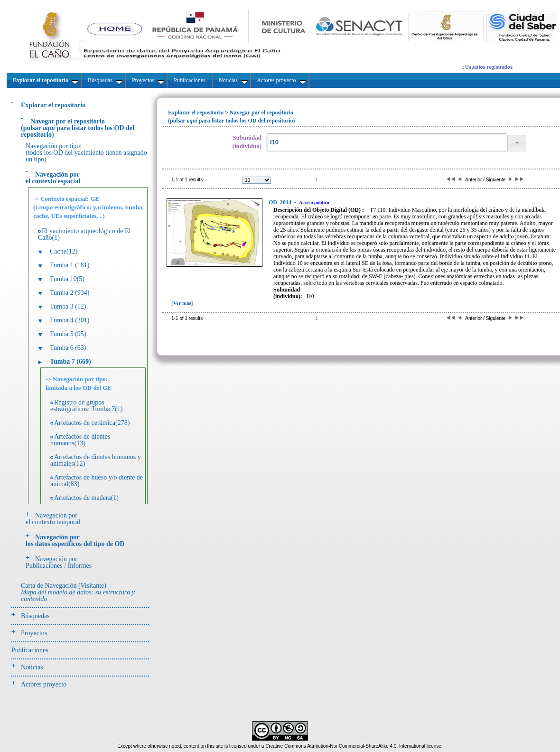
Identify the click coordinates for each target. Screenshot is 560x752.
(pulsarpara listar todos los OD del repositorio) (78, 128)
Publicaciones (30, 650)
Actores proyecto (44, 684)
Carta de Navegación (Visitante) (78, 592)
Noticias (32, 667)
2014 (281, 202)
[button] (517, 143)
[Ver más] (182, 303)
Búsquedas (35, 616)
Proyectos (34, 633)
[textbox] (387, 143)
